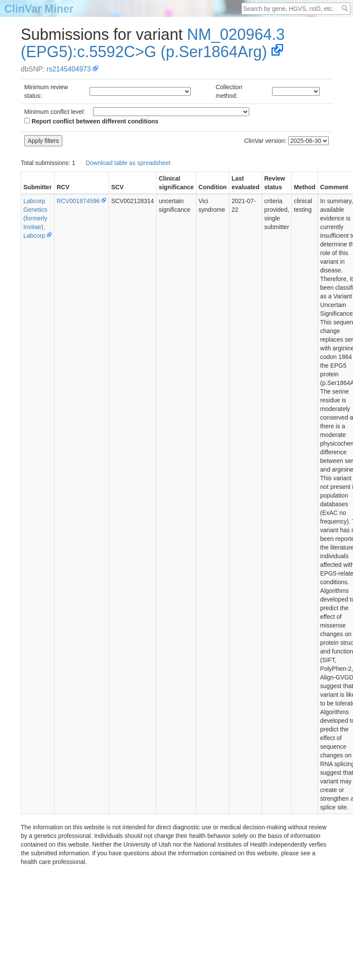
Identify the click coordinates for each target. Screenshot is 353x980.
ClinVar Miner (39, 9)
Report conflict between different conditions (91, 121)
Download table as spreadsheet (128, 163)
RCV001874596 (78, 201)
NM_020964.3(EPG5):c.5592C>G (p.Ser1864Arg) (153, 43)
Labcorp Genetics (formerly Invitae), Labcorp (35, 218)
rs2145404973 (69, 69)
